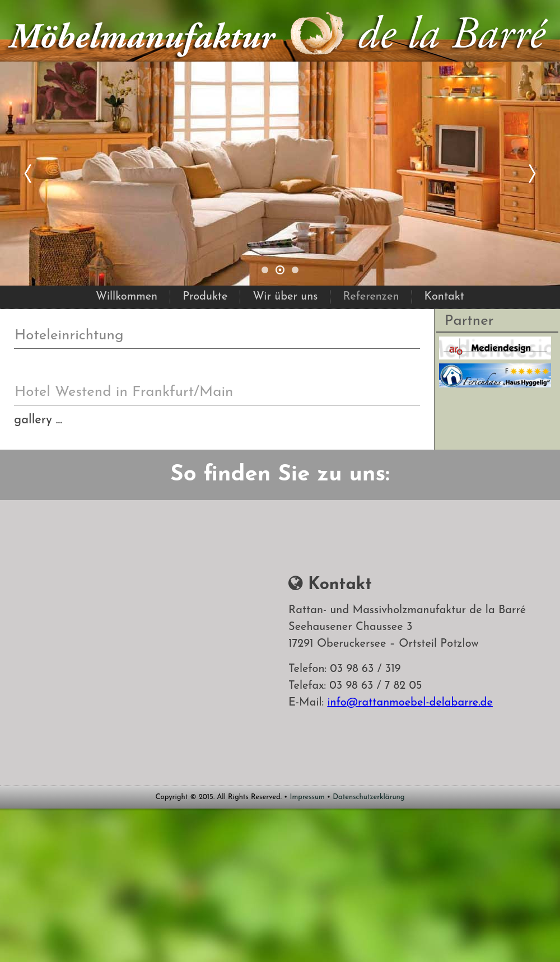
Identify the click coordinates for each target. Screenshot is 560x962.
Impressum (307, 797)
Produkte (205, 297)
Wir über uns (285, 297)
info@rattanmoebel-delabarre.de (410, 703)
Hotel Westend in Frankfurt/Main (124, 392)
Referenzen (371, 297)
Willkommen (127, 297)
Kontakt (444, 297)
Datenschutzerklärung (368, 797)
